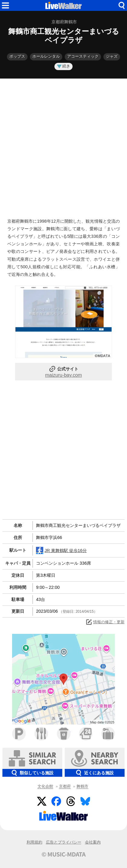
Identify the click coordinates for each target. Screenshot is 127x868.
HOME (63, 5)
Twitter (42, 801)
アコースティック (83, 56)
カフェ (64, 734)
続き (63, 66)
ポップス (17, 56)
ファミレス (41, 734)
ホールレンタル (46, 56)
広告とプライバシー (64, 842)
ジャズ (112, 56)
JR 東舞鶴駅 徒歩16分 (61, 550)
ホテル (108, 734)
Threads (71, 801)
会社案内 (93, 842)
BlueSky (85, 801)
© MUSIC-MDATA (63, 854)
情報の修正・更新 (105, 622)
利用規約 (34, 842)
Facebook (56, 801)
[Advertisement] (63, 147)
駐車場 (19, 734)
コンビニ (86, 734)
